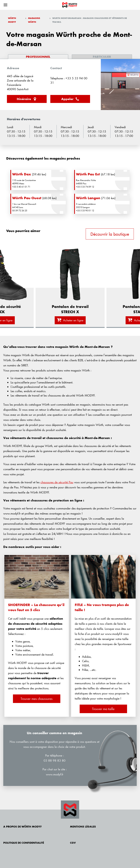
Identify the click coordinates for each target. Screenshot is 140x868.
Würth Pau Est (88, 174)
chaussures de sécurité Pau (57, 482)
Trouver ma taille (103, 709)
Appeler (70, 99)
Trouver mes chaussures (37, 699)
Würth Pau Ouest (27, 198)
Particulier (102, 57)
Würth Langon (88, 198)
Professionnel (38, 57)
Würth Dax (22, 174)
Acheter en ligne (70, 320)
